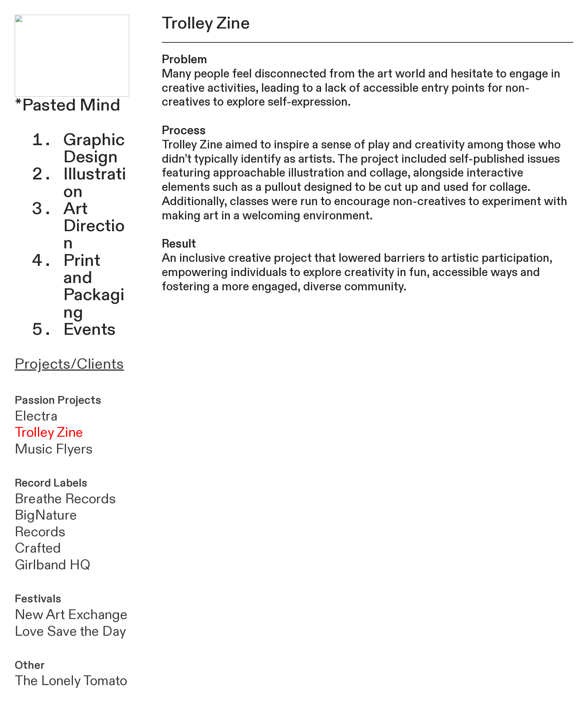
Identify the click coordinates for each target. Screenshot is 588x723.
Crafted (40, 548)
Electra (36, 416)
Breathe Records (65, 499)
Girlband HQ (53, 565)
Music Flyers (54, 449)
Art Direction (94, 226)
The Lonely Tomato (71, 681)
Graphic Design (94, 148)
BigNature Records (46, 524)
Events (89, 329)
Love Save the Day (70, 631)
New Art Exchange (71, 615)
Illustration (95, 183)
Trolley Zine (49, 432)
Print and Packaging (94, 286)
